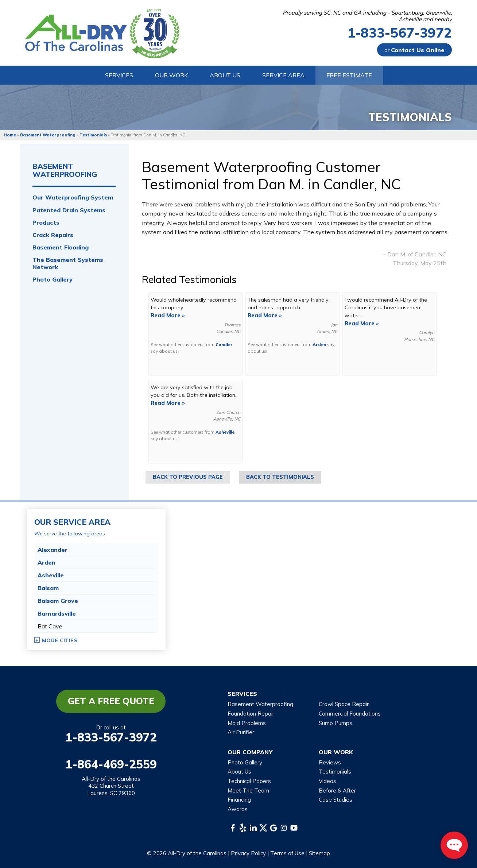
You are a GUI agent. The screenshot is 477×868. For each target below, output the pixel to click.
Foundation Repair (251, 714)
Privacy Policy (248, 853)
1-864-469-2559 (111, 764)
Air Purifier (241, 732)
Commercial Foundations (350, 714)
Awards (238, 809)
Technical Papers (249, 781)
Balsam (48, 588)
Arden (319, 344)
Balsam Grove (58, 601)
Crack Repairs (53, 235)
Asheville (225, 432)
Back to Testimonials (280, 477)
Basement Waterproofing (65, 170)
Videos (327, 781)
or (414, 50)
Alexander (53, 550)
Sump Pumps (336, 723)
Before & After (337, 790)
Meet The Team (248, 790)
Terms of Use (287, 853)
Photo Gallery (53, 280)
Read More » (168, 315)
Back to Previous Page (188, 477)
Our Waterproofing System (73, 197)
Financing (239, 800)
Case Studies (336, 800)
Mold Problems (247, 723)
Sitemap (319, 853)
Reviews (330, 762)
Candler (224, 344)
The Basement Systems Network (68, 263)
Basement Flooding (61, 247)
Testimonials (335, 772)
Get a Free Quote (111, 701)
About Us (239, 772)
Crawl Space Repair (344, 704)
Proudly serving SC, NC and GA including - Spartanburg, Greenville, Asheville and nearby (367, 16)
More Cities (60, 640)
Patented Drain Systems (69, 210)
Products (46, 223)
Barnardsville (57, 613)
